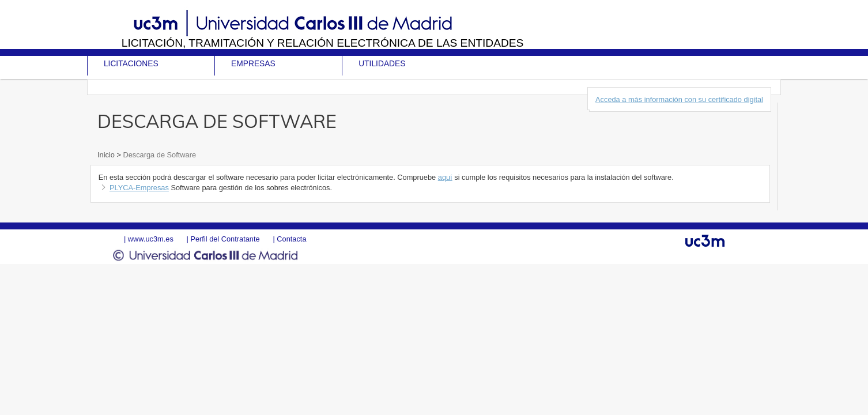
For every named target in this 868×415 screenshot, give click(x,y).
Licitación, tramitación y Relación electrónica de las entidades (323, 43)
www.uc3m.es (151, 239)
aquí (445, 177)
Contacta (291, 239)
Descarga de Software (158, 155)
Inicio (107, 155)
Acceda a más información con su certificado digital (679, 99)
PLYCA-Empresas (139, 188)
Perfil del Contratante (225, 239)
